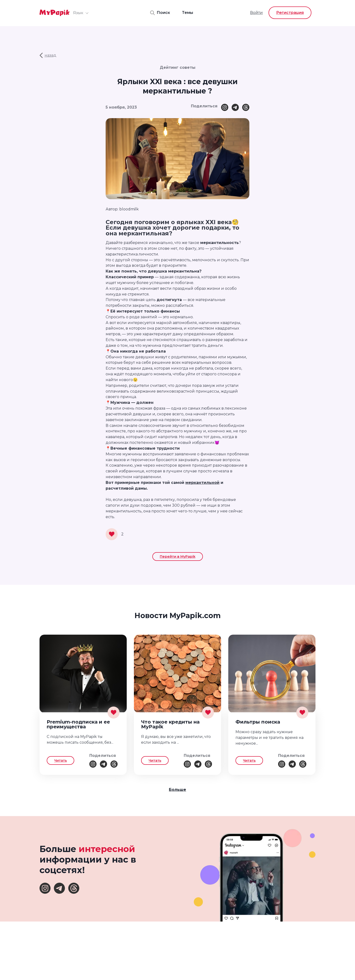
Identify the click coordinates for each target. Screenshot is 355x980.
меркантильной (202, 483)
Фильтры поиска (258, 722)
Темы (188, 13)
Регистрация (290, 13)
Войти (256, 13)
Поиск (160, 13)
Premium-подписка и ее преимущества (78, 724)
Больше (177, 790)
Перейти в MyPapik (178, 557)
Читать (60, 760)
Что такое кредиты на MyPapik (170, 724)
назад (48, 55)
